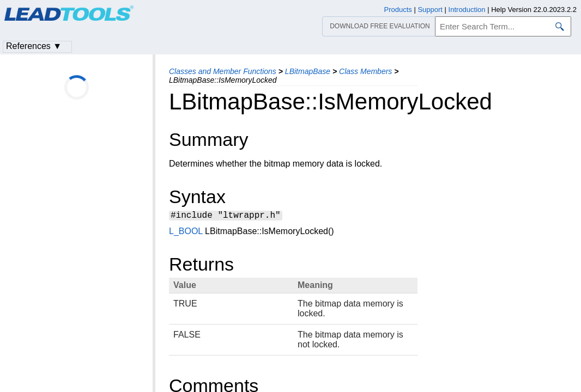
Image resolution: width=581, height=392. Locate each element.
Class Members (365, 71)
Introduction (467, 10)
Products (398, 10)
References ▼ (34, 46)
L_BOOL (186, 233)
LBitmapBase (308, 71)
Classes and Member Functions (223, 71)
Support (430, 10)
